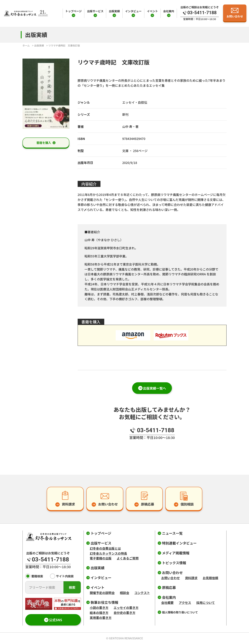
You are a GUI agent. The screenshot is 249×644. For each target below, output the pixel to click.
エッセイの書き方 (126, 608)
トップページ (74, 11)
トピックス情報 (174, 563)
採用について (206, 603)
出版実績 (114, 11)
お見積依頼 (210, 578)
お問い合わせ (170, 578)
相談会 (124, 593)
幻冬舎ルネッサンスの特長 (108, 553)
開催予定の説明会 (102, 593)
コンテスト (142, 593)
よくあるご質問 (128, 558)
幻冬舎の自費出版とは (105, 548)
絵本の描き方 (99, 613)
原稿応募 (169, 587)
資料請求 (191, 578)
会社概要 (167, 603)
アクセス (185, 603)
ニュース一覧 (172, 533)
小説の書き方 (99, 608)
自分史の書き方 (124, 613)
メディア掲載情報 (176, 553)
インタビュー (133, 11)
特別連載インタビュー (179, 543)
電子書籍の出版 (101, 558)
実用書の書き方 (101, 618)
